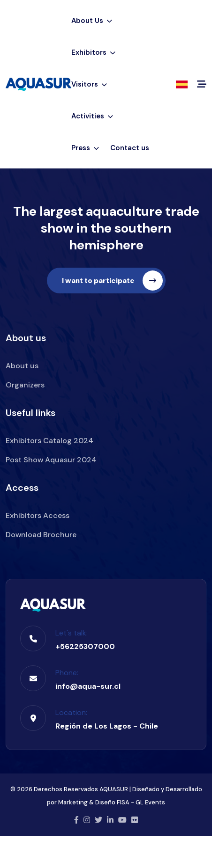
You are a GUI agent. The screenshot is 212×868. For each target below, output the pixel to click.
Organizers (25, 385)
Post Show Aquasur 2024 (51, 460)
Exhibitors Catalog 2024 (49, 441)
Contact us (130, 148)
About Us (92, 21)
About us (22, 366)
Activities (92, 116)
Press (85, 148)
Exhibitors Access (38, 515)
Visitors (89, 84)
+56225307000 (85, 646)
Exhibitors (93, 52)
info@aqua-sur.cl (88, 686)
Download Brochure (41, 535)
